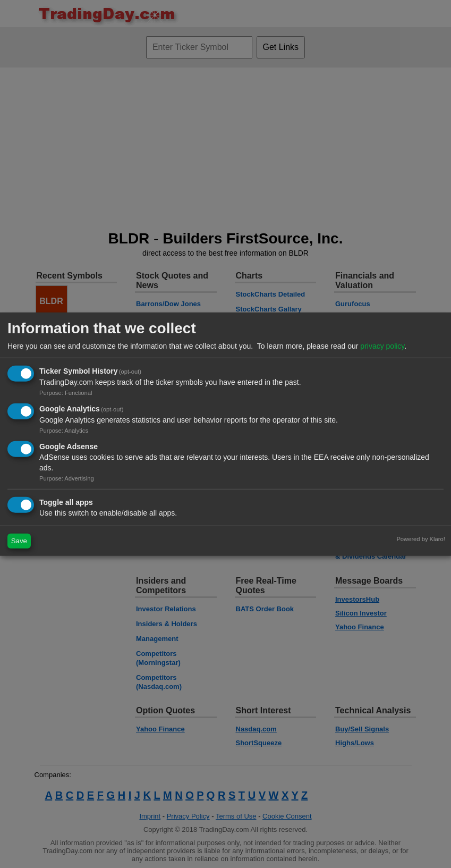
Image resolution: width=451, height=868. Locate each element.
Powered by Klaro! (420, 538)
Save (19, 541)
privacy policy (382, 346)
